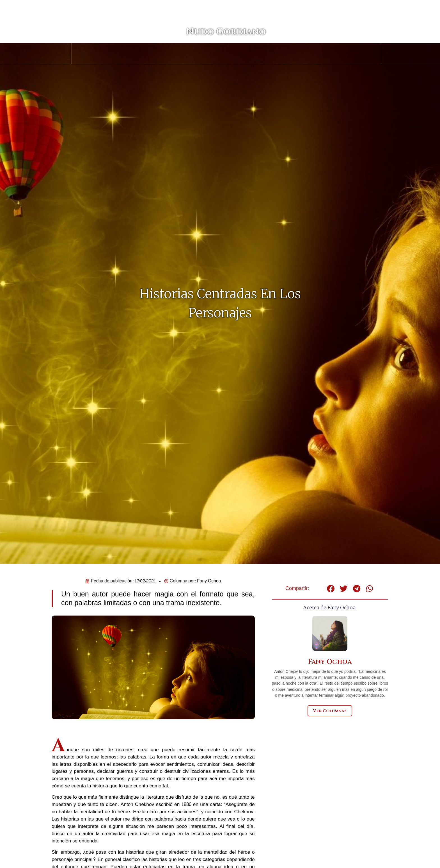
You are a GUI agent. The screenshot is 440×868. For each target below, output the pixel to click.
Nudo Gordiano (220, 42)
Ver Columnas (330, 711)
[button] (331, 589)
